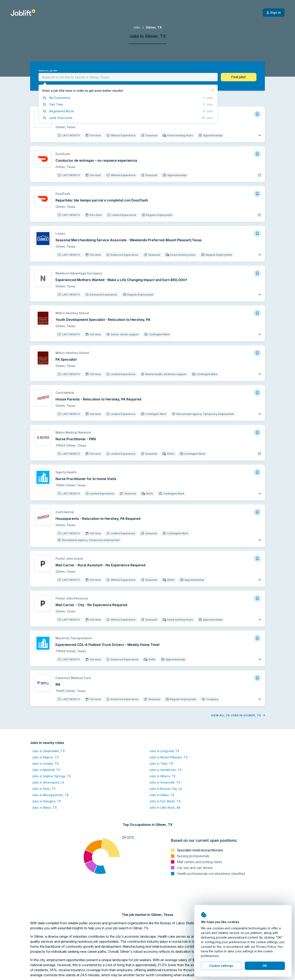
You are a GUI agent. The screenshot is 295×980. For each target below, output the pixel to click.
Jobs (137, 27)
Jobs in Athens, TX (162, 776)
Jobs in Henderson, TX (166, 770)
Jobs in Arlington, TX (47, 801)
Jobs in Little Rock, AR (165, 808)
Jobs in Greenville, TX (165, 782)
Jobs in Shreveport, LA (48, 782)
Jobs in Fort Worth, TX (165, 801)
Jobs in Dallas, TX (162, 795)
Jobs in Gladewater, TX (48, 751)
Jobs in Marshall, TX (46, 770)
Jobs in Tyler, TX (161, 764)
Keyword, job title (48, 71)
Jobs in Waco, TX (44, 808)
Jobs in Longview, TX (164, 751)
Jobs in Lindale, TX (45, 764)
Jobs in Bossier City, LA (166, 789)
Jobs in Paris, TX (44, 789)
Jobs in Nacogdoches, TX (50, 795)
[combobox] (128, 77)
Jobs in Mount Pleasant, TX (168, 757)
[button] (239, 77)
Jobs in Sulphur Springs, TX (51, 776)
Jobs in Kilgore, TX (45, 757)
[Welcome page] (23, 13)
